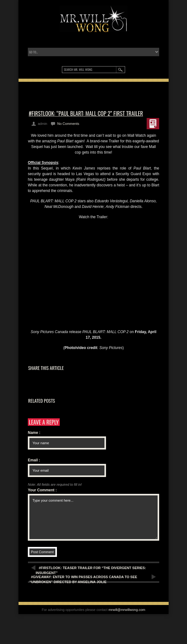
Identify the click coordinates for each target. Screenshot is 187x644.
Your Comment (42, 490)
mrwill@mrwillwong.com (127, 610)
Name (34, 433)
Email (34, 460)
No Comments (68, 124)
